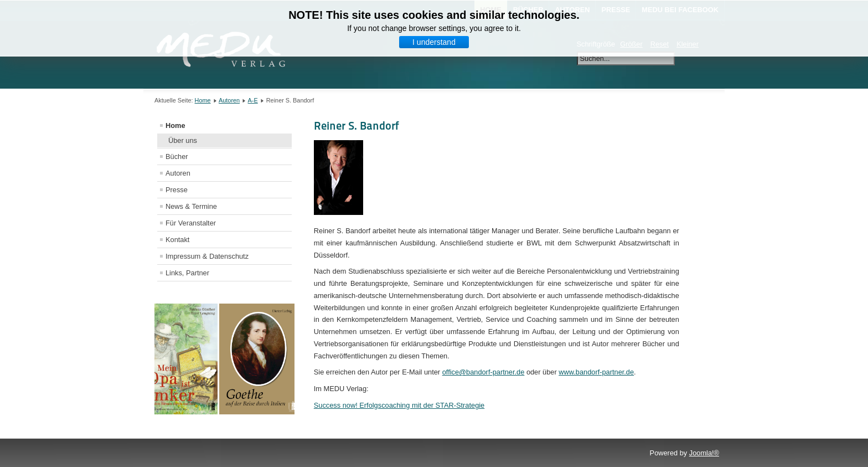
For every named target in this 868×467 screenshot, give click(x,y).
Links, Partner (187, 273)
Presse (177, 190)
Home (203, 100)
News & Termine (191, 206)
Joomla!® (704, 453)
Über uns (183, 140)
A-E (253, 100)
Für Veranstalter (191, 223)
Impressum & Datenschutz (207, 256)
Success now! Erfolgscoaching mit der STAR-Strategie (399, 405)
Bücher (177, 156)
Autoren (229, 100)
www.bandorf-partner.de (596, 372)
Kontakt (177, 240)
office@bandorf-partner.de (484, 372)
